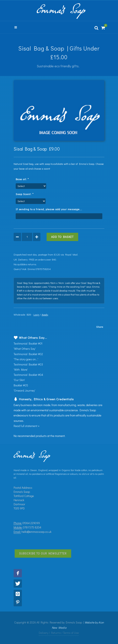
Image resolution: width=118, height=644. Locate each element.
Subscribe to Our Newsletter (43, 553)
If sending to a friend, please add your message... (50, 209)
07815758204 (43, 269)
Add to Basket (62, 237)
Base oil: (23, 179)
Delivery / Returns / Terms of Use (59, 633)
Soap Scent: (25, 194)
